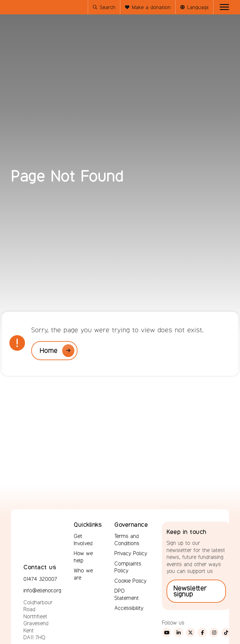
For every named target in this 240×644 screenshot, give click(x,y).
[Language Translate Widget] (198, 7)
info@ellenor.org (42, 591)
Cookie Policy (130, 581)
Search (104, 7)
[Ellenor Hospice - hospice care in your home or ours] (27, 39)
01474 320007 (40, 579)
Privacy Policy (131, 553)
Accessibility (129, 608)
